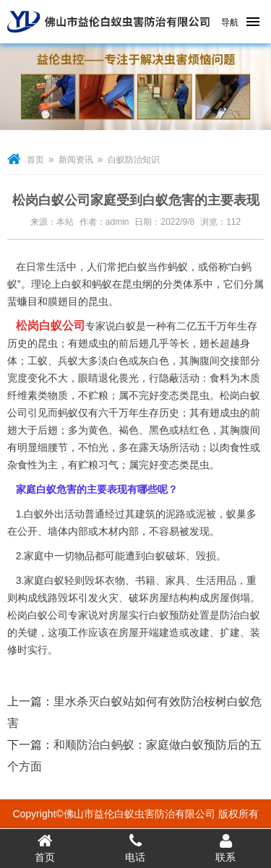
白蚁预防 (169, 615)
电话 (135, 848)
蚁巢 (236, 514)
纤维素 (22, 395)
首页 (35, 160)
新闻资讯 (76, 160)
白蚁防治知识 (134, 160)
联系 (226, 848)
